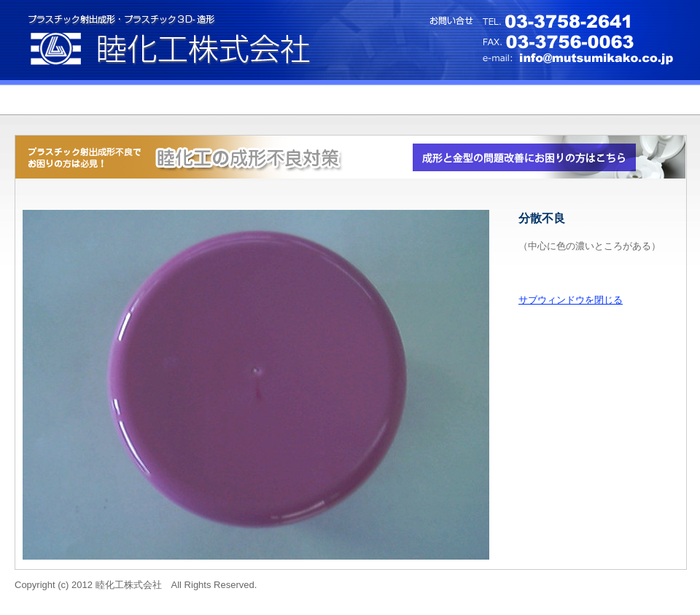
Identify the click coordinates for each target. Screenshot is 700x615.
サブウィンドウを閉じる (571, 300)
